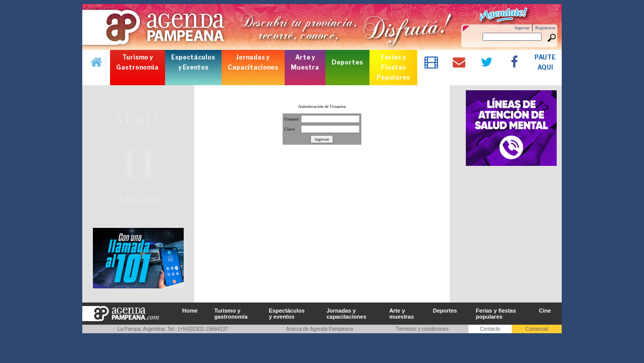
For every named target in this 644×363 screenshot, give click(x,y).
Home (190, 311)
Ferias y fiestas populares (496, 314)
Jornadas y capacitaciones (346, 314)
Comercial (537, 329)
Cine (545, 311)
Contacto (490, 329)
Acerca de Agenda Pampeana (320, 329)
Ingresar (522, 28)
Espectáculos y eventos (287, 314)
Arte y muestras (401, 314)
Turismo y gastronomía (231, 314)
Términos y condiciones (422, 329)
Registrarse (546, 28)
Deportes (445, 311)
